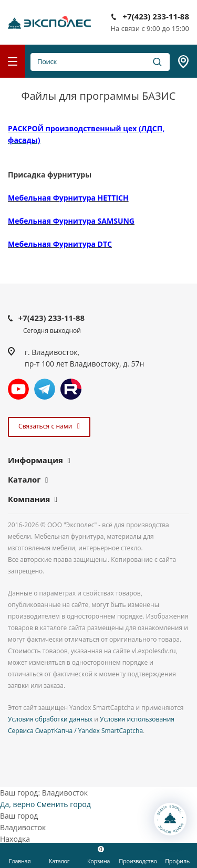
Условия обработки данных (50, 719)
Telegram (45, 389)
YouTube (18, 389)
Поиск (100, 62)
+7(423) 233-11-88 (156, 16)
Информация (35, 460)
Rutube (71, 389)
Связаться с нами (48, 426)
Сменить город (64, 804)
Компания (29, 499)
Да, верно (17, 804)
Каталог (24, 479)
